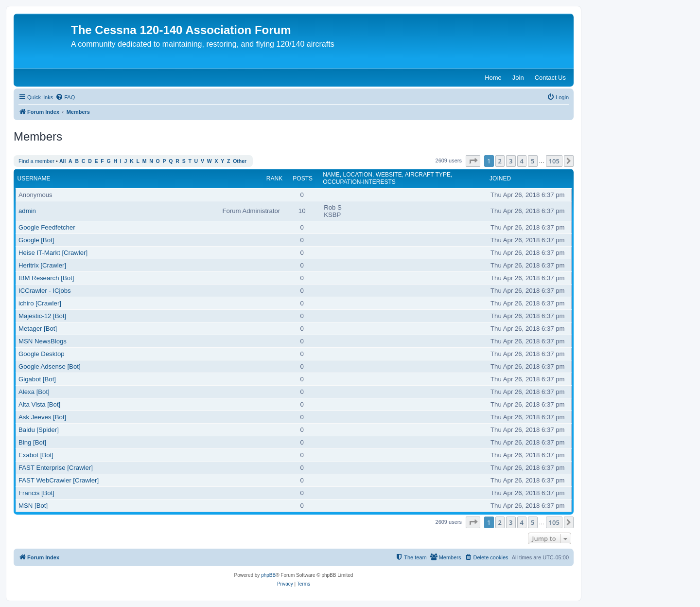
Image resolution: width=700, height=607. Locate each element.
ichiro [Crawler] (40, 303)
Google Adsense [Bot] (50, 366)
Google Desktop (42, 354)
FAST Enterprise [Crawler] (56, 468)
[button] (473, 161)
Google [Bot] (36, 240)
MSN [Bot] (33, 506)
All (62, 161)
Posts (303, 179)
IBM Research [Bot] (46, 278)
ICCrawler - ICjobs (45, 291)
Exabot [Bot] (36, 455)
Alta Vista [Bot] (39, 404)
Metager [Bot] (38, 329)
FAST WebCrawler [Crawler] (59, 480)
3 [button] (511, 161)
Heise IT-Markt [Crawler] (53, 253)
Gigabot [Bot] (37, 379)
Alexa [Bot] (34, 392)
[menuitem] (65, 97)
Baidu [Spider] (39, 430)
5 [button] (533, 161)
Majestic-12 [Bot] (42, 316)
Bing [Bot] (32, 442)
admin (27, 211)
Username (34, 179)
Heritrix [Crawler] (42, 265)
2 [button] (500, 161)
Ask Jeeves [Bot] (42, 417)
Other (240, 161)
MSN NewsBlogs (43, 341)
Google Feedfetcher (47, 227)
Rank (274, 179)
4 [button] (522, 161)
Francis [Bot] (36, 493)
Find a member (36, 161)
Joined (500, 179)
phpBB (268, 575)
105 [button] (554, 161)
